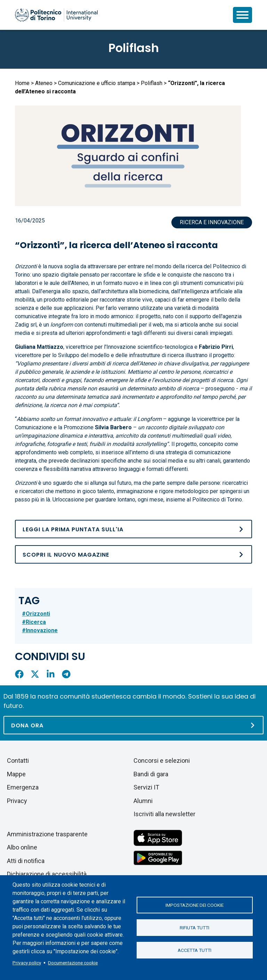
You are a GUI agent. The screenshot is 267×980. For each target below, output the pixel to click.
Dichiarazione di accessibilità (47, 874)
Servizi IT (146, 787)
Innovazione (42, 630)
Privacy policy (27, 963)
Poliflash (134, 48)
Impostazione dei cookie (195, 905)
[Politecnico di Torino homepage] (56, 15)
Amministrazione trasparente (47, 834)
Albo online (22, 847)
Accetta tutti (195, 950)
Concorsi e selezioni (162, 761)
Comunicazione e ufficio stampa (97, 83)
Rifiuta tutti (195, 928)
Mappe (16, 774)
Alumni (143, 801)
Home (22, 83)
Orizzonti (38, 614)
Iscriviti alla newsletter (164, 814)
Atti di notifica (26, 861)
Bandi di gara (151, 774)
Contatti (18, 761)
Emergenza (23, 787)
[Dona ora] (133, 725)
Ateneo (44, 83)
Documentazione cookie (73, 963)
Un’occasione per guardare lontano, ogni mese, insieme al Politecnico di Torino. (148, 500)
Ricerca (36, 622)
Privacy (17, 801)
